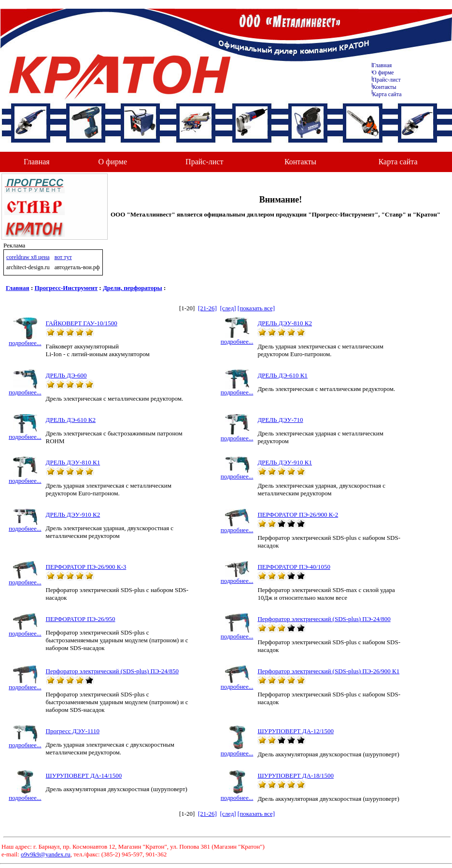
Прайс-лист (387, 80)
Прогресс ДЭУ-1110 (73, 731)
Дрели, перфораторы (133, 288)
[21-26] (207, 308)
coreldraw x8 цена (28, 257)
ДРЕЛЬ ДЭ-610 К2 (71, 420)
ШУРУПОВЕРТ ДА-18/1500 (296, 775)
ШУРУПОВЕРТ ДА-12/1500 (296, 731)
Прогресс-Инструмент (66, 288)
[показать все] (256, 308)
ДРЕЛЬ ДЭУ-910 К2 (73, 514)
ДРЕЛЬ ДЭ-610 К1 (282, 375)
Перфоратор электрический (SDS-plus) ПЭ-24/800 (324, 619)
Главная (382, 65)
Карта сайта (387, 94)
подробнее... (25, 340)
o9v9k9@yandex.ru (46, 854)
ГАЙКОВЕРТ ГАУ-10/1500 (82, 323)
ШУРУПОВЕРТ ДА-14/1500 (84, 775)
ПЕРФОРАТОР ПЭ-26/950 (81, 619)
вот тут (63, 257)
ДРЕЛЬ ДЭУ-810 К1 (73, 462)
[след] (228, 308)
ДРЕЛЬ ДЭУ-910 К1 (285, 462)
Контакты (384, 87)
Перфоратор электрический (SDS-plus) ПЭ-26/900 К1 (328, 671)
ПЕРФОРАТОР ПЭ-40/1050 (294, 567)
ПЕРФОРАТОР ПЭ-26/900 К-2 (298, 514)
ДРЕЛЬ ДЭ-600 (66, 375)
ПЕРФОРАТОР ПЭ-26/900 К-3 (86, 567)
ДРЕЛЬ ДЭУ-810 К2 (285, 323)
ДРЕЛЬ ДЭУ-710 (280, 420)
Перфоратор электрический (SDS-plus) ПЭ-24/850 (112, 671)
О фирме (113, 162)
